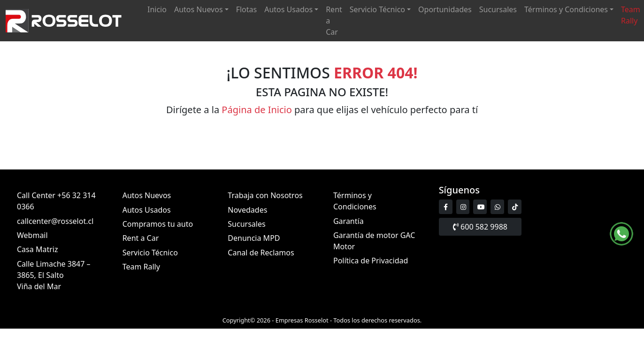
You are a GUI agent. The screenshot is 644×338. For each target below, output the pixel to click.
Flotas (247, 9)
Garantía (349, 221)
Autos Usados (288, 9)
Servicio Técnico (377, 9)
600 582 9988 (480, 227)
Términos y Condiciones (566, 9)
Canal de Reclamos (261, 253)
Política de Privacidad (371, 261)
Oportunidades (445, 9)
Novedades (247, 210)
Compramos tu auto (158, 224)
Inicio (157, 9)
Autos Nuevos (199, 9)
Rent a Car (334, 21)
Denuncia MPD (254, 238)
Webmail (32, 235)
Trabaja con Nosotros (265, 195)
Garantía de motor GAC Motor (374, 241)
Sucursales (498, 9)
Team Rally (631, 15)
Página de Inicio (257, 110)
